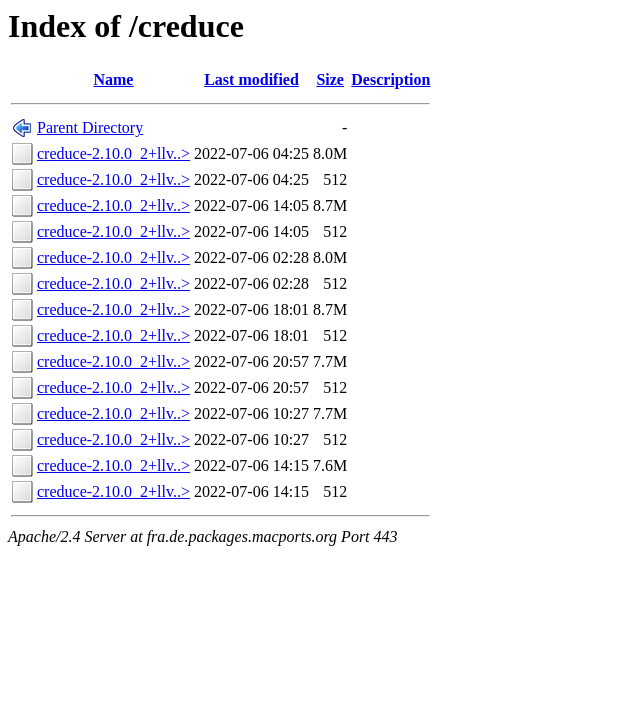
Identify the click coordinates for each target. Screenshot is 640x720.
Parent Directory (90, 127)
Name (113, 79)
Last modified (251, 79)
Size (330, 79)
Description (390, 79)
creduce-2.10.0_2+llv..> (113, 153)
